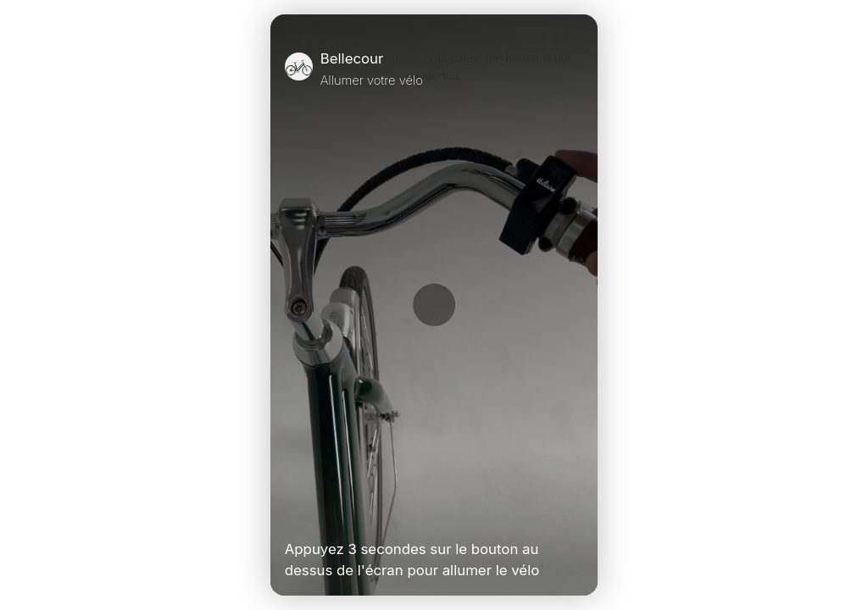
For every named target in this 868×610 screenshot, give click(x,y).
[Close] (576, 69)
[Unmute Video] (576, 513)
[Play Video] (292, 513)
